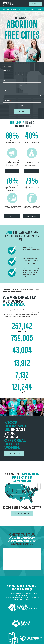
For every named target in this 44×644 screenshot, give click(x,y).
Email (5, 81)
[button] (22, 4)
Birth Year (7, 101)
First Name (7, 70)
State (5, 91)
